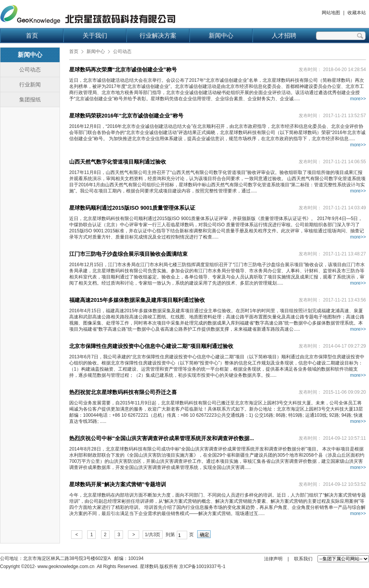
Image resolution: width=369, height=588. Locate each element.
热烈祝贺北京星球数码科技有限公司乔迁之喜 (123, 392)
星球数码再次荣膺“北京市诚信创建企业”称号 (123, 70)
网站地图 (331, 13)
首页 (32, 36)
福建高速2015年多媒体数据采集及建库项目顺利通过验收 (137, 300)
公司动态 (30, 70)
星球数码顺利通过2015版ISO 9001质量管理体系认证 (132, 208)
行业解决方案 (158, 36)
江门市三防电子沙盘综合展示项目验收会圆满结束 (128, 254)
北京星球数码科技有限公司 (88, 15)
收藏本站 (357, 13)
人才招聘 (284, 36)
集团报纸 (30, 99)
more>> (358, 99)
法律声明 (273, 559)
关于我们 (95, 36)
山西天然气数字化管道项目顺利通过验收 (118, 162)
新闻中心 (221, 36)
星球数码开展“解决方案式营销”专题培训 (118, 484)
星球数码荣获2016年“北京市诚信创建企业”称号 (126, 116)
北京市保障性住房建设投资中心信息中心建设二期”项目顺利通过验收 (151, 346)
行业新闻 (30, 84)
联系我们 (303, 559)
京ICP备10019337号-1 (202, 566)
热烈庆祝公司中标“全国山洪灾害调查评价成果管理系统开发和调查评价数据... (162, 438)
